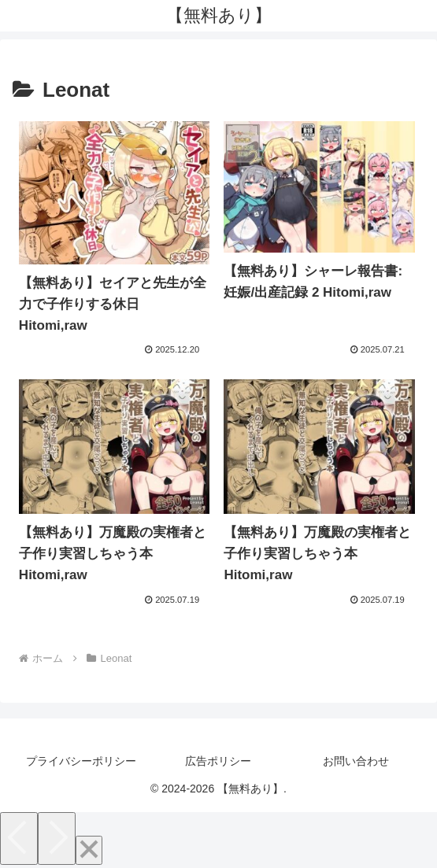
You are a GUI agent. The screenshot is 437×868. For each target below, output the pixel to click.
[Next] (57, 838)
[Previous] (19, 838)
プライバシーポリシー (81, 761)
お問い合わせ (356, 761)
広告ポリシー (218, 761)
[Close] (89, 850)
